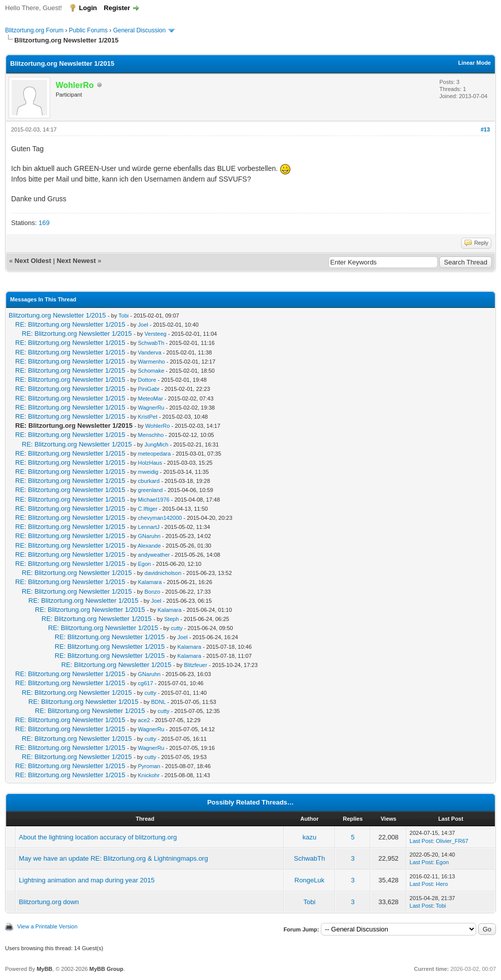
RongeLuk (309, 880)
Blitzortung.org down (49, 902)
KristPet (148, 417)
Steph (172, 619)
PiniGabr (149, 389)
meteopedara (155, 454)
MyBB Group (106, 969)
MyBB (44, 969)
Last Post (421, 841)
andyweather (154, 555)
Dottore (147, 380)
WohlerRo (158, 426)
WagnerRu (151, 408)
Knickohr (149, 775)
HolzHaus (150, 463)
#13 (485, 129)
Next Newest (76, 261)
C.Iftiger (148, 509)
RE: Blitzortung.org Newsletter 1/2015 (70, 324)
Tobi (123, 316)
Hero (442, 884)
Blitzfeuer (196, 665)
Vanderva (150, 352)
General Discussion (139, 30)
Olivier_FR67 (452, 841)
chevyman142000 (160, 518)
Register (117, 8)
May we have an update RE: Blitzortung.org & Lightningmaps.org (113, 858)
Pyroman (149, 766)
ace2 (144, 720)
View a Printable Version (47, 926)
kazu (309, 837)
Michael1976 (154, 500)
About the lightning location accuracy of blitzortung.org (98, 837)
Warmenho (152, 362)
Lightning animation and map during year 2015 (87, 880)
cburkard (149, 481)
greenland (151, 490)
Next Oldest (33, 261)
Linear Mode (474, 63)
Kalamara (150, 582)
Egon (145, 564)
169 (44, 223)
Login (88, 8)
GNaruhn (150, 536)
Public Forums (88, 30)
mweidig (148, 472)
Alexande (149, 546)
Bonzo (153, 592)
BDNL (159, 702)
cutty (177, 628)
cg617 (146, 683)
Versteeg (156, 334)
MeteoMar (151, 398)
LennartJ (149, 527)
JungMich (157, 444)
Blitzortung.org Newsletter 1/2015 (57, 315)
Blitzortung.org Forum (34, 30)
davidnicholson (163, 573)
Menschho (151, 435)
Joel (143, 325)
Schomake (151, 371)
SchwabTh (151, 343)
